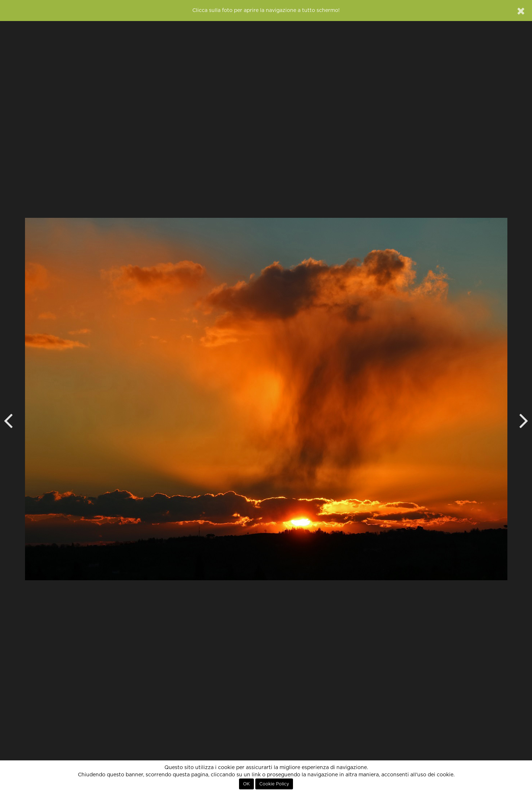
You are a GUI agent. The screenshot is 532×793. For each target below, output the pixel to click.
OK (246, 784)
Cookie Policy (274, 784)
